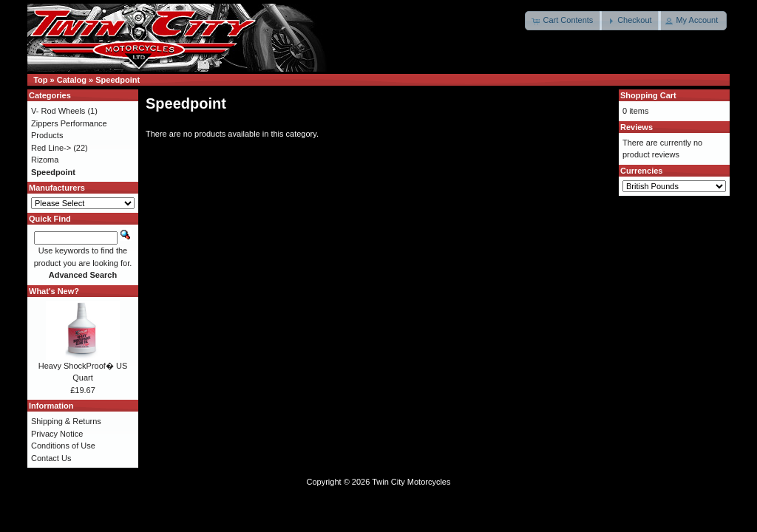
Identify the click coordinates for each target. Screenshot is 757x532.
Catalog (72, 80)
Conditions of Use (63, 446)
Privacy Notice (57, 434)
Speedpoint (118, 80)
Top (40, 80)
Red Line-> (51, 148)
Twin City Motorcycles (411, 482)
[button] (563, 21)
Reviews (637, 127)
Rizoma (45, 160)
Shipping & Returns (66, 421)
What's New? (54, 291)
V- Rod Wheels (58, 111)
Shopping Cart (648, 95)
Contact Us (51, 458)
